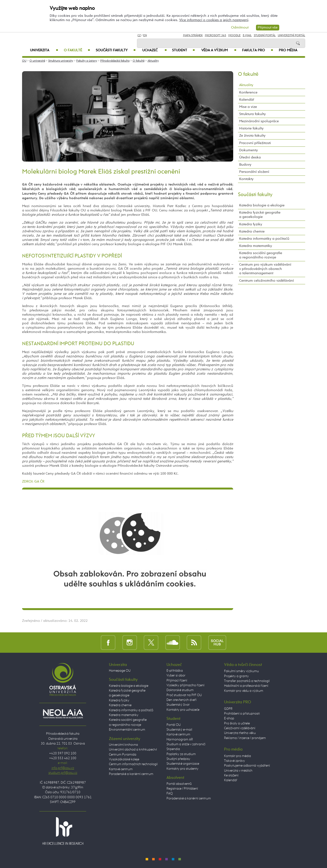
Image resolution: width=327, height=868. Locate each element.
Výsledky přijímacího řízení (185, 685)
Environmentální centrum (127, 730)
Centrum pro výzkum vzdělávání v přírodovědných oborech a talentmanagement (265, 269)
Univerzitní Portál (291, 35)
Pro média (288, 50)
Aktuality (153, 61)
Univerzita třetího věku (240, 733)
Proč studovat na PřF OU (184, 695)
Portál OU (174, 725)
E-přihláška (175, 671)
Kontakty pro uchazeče (183, 710)
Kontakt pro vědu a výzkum (244, 691)
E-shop (229, 718)
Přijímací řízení (177, 681)
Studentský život (178, 705)
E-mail (247, 35)
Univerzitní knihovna (123, 745)
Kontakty (246, 179)
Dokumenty (249, 150)
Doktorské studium (180, 690)
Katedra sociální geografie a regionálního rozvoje (261, 255)
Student (183, 50)
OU (24, 61)
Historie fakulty (251, 128)
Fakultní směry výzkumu (241, 671)
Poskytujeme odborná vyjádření (247, 766)
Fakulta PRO (257, 50)
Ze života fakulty (252, 136)
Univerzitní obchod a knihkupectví (133, 750)
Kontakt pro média (238, 756)
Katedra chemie (252, 231)
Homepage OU (120, 671)
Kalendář (247, 100)
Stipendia (173, 749)
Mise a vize (248, 107)
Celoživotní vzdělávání (240, 728)
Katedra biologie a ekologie (262, 205)
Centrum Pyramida (123, 755)
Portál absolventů (179, 784)
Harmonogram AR (180, 740)
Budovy (245, 165)
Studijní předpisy (178, 759)
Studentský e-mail (179, 730)
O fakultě (77, 50)
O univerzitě (37, 61)
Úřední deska (250, 157)
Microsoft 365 (216, 35)
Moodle (235, 35)
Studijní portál (265, 35)
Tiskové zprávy (235, 761)
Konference (248, 92)
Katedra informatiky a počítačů (264, 239)
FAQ (170, 793)
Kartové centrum (121, 769)
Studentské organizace (183, 764)
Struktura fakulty (253, 114)
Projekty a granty (236, 676)
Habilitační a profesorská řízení (246, 686)
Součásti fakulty (116, 50)
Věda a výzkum (219, 50)
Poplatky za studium (181, 754)
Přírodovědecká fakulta (115, 61)
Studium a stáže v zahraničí (186, 744)
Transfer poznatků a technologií (247, 681)
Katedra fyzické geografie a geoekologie (260, 215)
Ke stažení (231, 775)
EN (145, 35)
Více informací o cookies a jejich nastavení (214, 20)
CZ (139, 35)
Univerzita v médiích (238, 771)
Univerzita (44, 50)
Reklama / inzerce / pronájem (245, 738)
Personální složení (254, 172)
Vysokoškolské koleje (124, 759)
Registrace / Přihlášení (182, 789)
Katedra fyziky (251, 224)
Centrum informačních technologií (133, 764)
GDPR (228, 709)
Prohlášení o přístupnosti (242, 714)
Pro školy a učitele (237, 723)
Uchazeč (154, 50)
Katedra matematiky (256, 246)
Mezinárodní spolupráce (259, 121)
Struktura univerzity (61, 61)
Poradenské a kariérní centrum (131, 774)
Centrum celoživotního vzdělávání (267, 281)
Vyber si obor (176, 676)
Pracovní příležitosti (255, 143)
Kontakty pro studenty (182, 769)
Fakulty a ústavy (87, 61)
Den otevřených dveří (181, 700)
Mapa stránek (193, 35)
